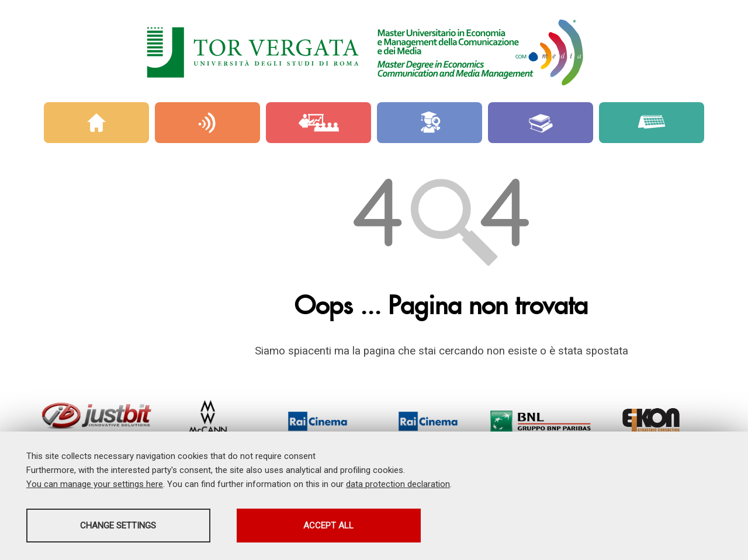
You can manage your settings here (95, 484)
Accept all (329, 526)
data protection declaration (398, 484)
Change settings (119, 526)
